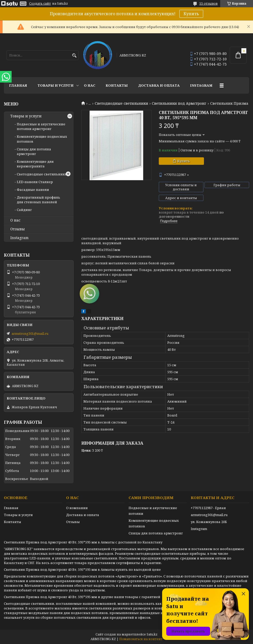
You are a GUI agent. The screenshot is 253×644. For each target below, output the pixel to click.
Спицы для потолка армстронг (34, 151)
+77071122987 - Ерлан (208, 508)
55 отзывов (208, 3)
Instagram (201, 85)
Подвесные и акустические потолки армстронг (41, 126)
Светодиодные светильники (121, 103)
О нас (90, 85)
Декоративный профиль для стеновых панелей (38, 200)
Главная (18, 85)
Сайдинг (24, 210)
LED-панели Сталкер (35, 182)
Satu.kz (152, 634)
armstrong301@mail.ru (30, 333)
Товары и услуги (56, 85)
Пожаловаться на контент (141, 639)
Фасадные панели (33, 190)
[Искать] (74, 56)
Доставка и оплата (159, 85)
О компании (77, 508)
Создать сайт (40, 4)
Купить (191, 14)
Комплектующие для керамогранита (35, 164)
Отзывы (18, 229)
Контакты (117, 85)
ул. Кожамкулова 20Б (209, 522)
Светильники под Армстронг (179, 103)
